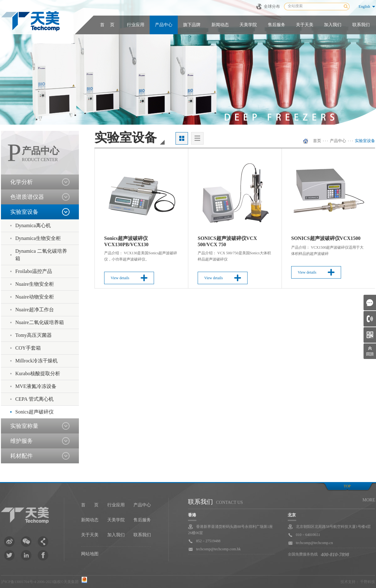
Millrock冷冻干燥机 (36, 361)
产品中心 (164, 25)
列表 (197, 138)
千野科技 (368, 582)
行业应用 (136, 25)
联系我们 (361, 25)
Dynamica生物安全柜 (38, 238)
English (364, 7)
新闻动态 (220, 25)
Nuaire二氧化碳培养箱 (40, 322)
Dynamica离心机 (33, 225)
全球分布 (272, 6)
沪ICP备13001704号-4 (19, 582)
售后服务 (277, 25)
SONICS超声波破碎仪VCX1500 (326, 238)
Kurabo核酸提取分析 (38, 373)
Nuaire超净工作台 (35, 310)
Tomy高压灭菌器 (34, 335)
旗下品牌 (192, 25)
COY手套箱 (28, 348)
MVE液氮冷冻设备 (36, 386)
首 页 (107, 25)
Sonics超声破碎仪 (34, 412)
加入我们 (333, 25)
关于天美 (305, 25)
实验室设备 (365, 141)
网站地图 (90, 554)
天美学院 (248, 25)
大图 (182, 138)
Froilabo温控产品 (34, 271)
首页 (317, 141)
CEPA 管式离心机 (34, 399)
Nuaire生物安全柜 (35, 284)
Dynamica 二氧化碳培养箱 (41, 255)
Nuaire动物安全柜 (35, 297)
